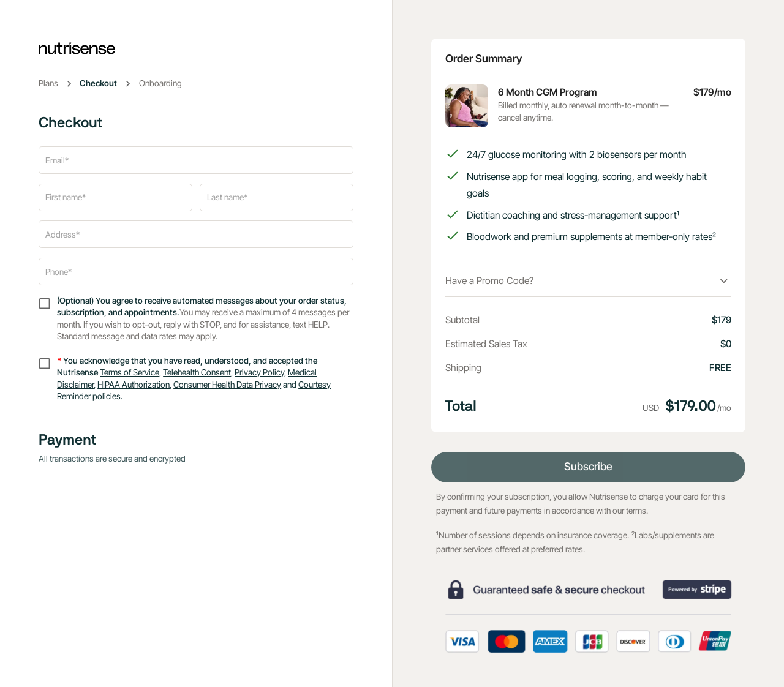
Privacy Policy (259, 372)
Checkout (98, 83)
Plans (48, 83)
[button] (588, 281)
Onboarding (160, 83)
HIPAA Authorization (134, 385)
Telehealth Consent (197, 372)
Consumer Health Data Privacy (227, 385)
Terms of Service (130, 372)
